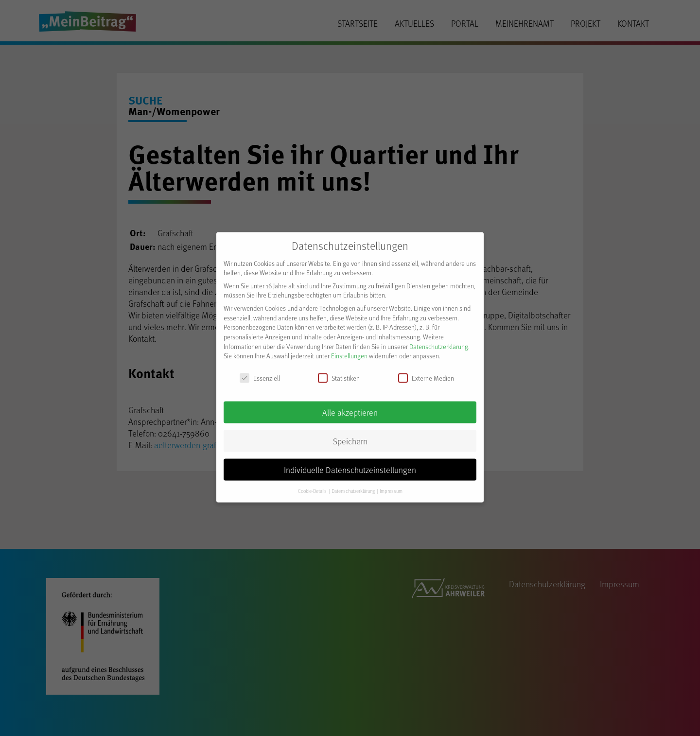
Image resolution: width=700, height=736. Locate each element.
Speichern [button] (350, 435)
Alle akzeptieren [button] (350, 406)
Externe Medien (426, 372)
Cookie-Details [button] (313, 485)
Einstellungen (349, 350)
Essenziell (260, 372)
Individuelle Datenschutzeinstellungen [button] (350, 463)
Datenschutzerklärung (439, 340)
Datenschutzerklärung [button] (354, 485)
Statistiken (339, 372)
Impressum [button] (391, 485)
